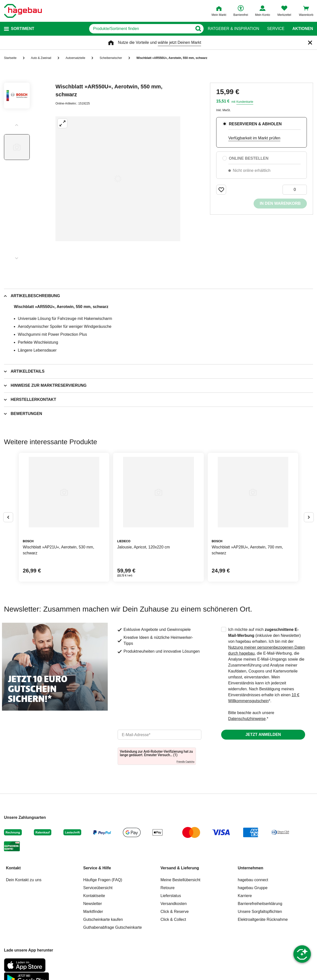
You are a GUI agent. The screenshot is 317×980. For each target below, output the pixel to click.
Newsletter (93, 904)
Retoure (168, 888)
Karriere (245, 896)
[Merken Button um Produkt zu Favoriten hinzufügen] (221, 190)
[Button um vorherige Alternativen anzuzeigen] (8, 517)
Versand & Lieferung (180, 868)
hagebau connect (253, 880)
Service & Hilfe (97, 868)
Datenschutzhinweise (247, 719)
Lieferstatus (171, 896)
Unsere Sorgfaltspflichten (260, 912)
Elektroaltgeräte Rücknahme (263, 919)
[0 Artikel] (295, 190)
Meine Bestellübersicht (180, 880)
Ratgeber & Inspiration (233, 29)
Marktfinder (93, 912)
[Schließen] (310, 43)
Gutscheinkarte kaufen (103, 919)
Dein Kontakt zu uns (24, 880)
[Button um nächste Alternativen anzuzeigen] (309, 517)
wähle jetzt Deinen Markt (179, 42)
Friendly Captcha (185, 762)
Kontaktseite (94, 896)
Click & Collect (173, 919)
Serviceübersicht (98, 888)
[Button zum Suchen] (198, 29)
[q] (141, 29)
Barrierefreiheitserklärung (260, 904)
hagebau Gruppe (253, 888)
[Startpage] (23, 11)
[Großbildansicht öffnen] (118, 179)
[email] (160, 735)
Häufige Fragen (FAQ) (103, 880)
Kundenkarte (245, 102)
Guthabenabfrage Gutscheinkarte (113, 927)
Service (276, 29)
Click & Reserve (175, 912)
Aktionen (303, 29)
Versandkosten (174, 904)
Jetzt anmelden (263, 735)
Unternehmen (251, 868)
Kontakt (13, 868)
